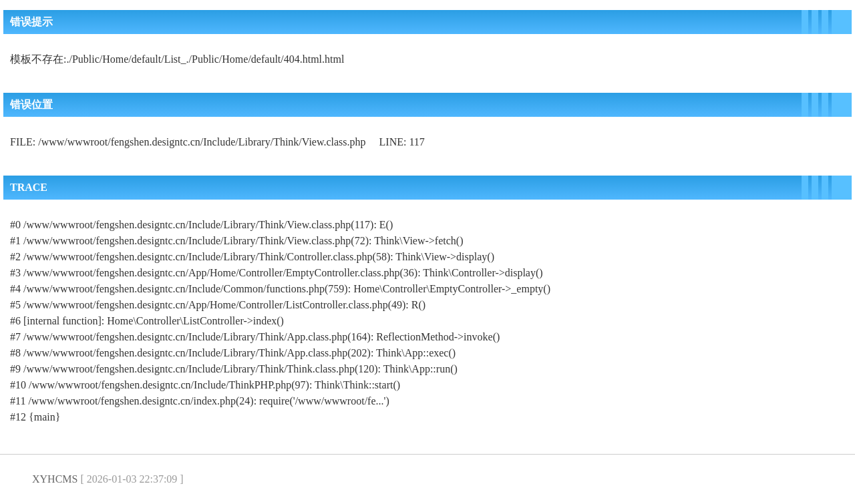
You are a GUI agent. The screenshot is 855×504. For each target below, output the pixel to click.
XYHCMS (55, 479)
